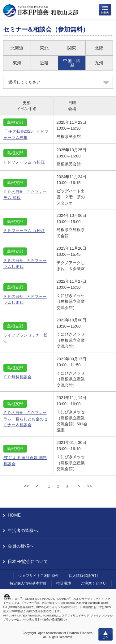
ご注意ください (94, 583)
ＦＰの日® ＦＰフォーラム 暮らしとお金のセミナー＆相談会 (26, 419)
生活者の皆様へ (23, 530)
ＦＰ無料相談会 (17, 377)
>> (90, 486)
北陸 (99, 48)
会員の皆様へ (21, 546)
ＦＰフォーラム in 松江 (24, 162)
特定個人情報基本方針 (28, 583)
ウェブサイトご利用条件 (39, 576)
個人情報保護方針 (84, 576)
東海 (17, 63)
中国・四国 (72, 63)
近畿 (44, 63)
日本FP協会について (28, 561)
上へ (105, 634)
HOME (14, 515)
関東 (72, 48)
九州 (99, 63)
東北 (44, 48)
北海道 (17, 48)
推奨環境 (64, 583)
